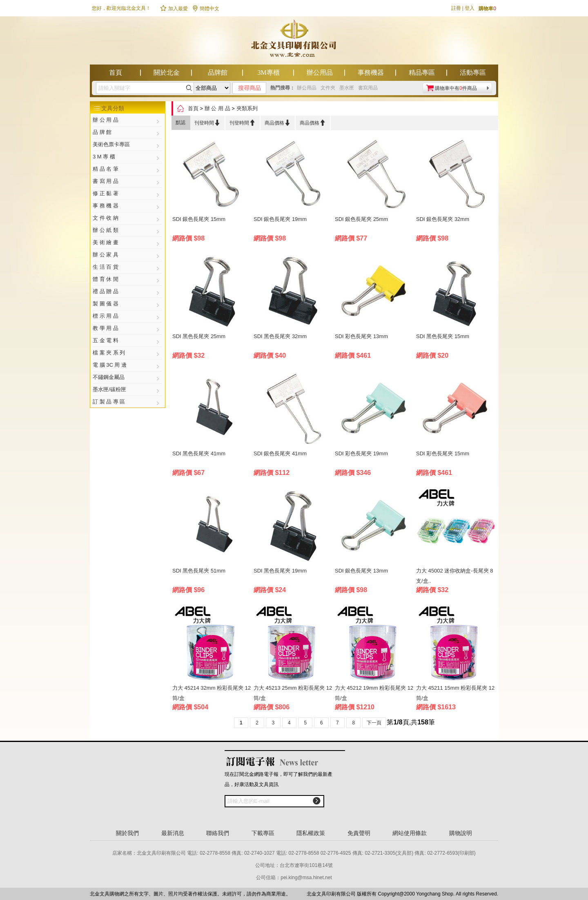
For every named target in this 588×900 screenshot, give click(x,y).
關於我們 (127, 833)
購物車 (487, 9)
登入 (470, 8)
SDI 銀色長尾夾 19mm (280, 219)
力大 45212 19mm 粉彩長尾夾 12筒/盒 (374, 693)
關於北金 (167, 72)
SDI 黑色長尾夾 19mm (280, 571)
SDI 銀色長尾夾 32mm (443, 219)
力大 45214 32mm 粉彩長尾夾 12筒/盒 (212, 693)
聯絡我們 (218, 833)
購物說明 (461, 833)
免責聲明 (359, 833)
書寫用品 (368, 88)
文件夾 (328, 88)
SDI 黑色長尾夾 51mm (199, 571)
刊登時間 (207, 123)
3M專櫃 (268, 72)
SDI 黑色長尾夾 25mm (199, 336)
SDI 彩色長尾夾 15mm (443, 453)
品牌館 (218, 72)
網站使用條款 (410, 833)
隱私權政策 (311, 833)
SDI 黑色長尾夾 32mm (280, 336)
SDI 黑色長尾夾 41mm (199, 453)
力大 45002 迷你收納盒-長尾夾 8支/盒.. (455, 576)
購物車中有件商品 (456, 88)
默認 (180, 123)
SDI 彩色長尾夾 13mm (361, 336)
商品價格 (278, 123)
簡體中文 (206, 9)
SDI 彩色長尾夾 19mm (361, 453)
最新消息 (173, 833)
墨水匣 (347, 88)
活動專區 (473, 72)
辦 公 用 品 (217, 108)
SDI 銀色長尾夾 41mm (280, 453)
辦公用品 (320, 72)
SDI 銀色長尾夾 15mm (199, 219)
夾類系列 (247, 108)
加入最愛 (174, 9)
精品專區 (422, 72)
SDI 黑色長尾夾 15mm (443, 336)
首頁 (116, 72)
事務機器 (371, 72)
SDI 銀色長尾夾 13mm (361, 571)
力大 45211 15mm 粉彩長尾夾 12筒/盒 (455, 693)
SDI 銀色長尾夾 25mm (361, 219)
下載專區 (263, 833)
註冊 (456, 8)
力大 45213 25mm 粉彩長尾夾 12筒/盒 (293, 693)
